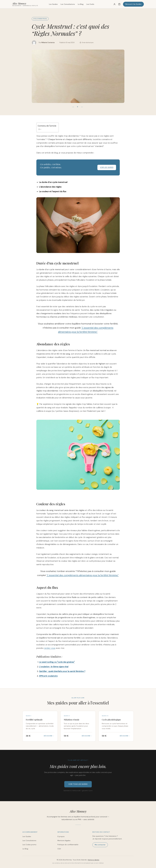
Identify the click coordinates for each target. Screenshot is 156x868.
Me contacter (100, 845)
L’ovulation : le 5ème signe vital (54, 667)
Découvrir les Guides (133, 4)
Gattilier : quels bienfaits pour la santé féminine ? (62, 671)
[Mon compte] (114, 4)
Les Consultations (68, 4)
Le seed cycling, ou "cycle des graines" (57, 662)
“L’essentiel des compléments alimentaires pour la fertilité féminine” (83, 575)
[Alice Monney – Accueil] (25, 4)
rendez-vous (50, 648)
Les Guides (53, 4)
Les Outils (90, 4)
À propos (61, 836)
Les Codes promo (29, 845)
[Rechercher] (109, 4)
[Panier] (119, 4)
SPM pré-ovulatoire (48, 676)
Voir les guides (107, 167)
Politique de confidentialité (68, 845)
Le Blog (81, 4)
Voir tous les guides (78, 784)
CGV (59, 849)
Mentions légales (64, 840)
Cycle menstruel (40, 19)
